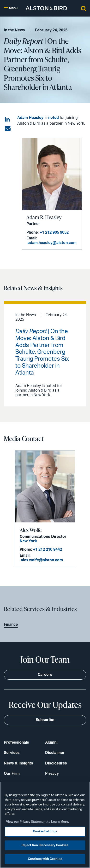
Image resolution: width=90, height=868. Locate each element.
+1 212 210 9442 (48, 550)
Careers (45, 675)
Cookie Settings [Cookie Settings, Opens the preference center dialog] (45, 831)
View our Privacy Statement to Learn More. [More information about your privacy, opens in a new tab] (37, 822)
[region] (45, 825)
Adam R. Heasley (44, 217)
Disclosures (56, 763)
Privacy (52, 774)
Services (12, 753)
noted (54, 118)
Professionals (16, 742)
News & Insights (18, 763)
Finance (11, 625)
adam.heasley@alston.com (52, 243)
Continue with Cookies (45, 859)
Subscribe (45, 720)
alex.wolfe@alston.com (42, 560)
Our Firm (12, 774)
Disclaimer (55, 753)
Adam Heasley (30, 118)
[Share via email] (8, 129)
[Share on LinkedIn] (8, 120)
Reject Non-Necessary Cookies (45, 845)
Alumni (51, 742)
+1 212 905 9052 (54, 232)
